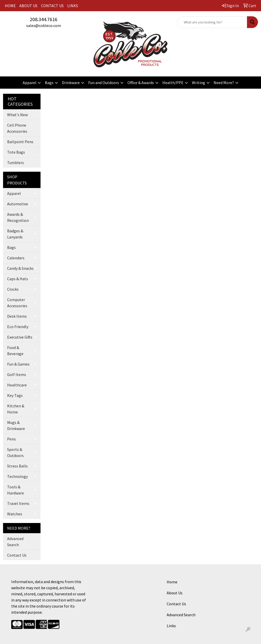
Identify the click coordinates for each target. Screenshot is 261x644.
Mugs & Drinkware (16, 425)
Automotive (18, 204)
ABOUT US (28, 6)
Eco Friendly (18, 327)
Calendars (16, 258)
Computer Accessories (17, 303)
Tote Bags (16, 152)
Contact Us (17, 555)
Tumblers (16, 163)
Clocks (13, 289)
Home (172, 582)
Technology (17, 476)
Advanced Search (15, 542)
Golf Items (17, 374)
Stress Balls (17, 466)
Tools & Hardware (16, 490)
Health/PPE (173, 83)
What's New (17, 115)
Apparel (30, 83)
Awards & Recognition (18, 217)
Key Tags (15, 395)
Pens (11, 439)
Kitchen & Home (16, 409)
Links (171, 626)
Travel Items (18, 503)
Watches (15, 514)
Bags (49, 83)
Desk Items (17, 316)
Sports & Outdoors (15, 452)
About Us (175, 593)
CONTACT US (52, 6)
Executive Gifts (20, 337)
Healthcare (17, 385)
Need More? (224, 83)
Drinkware (71, 83)
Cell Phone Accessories (17, 128)
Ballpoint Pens (20, 142)
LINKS (73, 6)
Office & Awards (141, 83)
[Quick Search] (212, 22)
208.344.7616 (44, 19)
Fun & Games (18, 364)
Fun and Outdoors (104, 83)
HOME (10, 6)
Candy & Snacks (20, 268)
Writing (199, 83)
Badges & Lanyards (15, 234)
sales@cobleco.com (44, 25)
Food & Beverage (15, 351)
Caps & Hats (18, 279)
